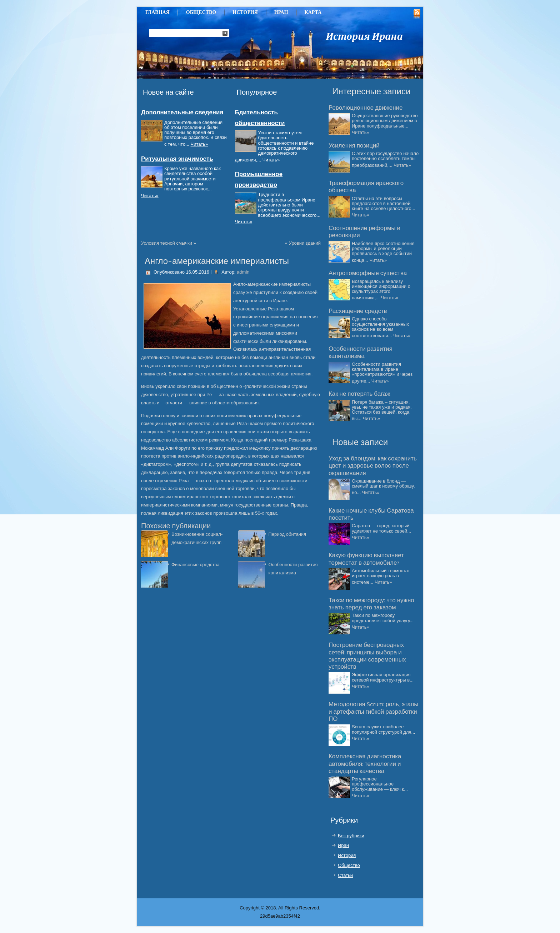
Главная (157, 12)
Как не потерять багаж (359, 394)
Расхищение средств (358, 311)
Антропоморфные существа (368, 273)
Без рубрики (351, 836)
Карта (313, 12)
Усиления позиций (354, 146)
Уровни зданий (305, 243)
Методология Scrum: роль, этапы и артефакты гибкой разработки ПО (373, 712)
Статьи (345, 875)
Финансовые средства (195, 565)
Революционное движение (366, 108)
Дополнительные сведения (182, 113)
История (245, 12)
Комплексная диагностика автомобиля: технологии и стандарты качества (365, 764)
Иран (281, 12)
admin (243, 272)
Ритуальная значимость (177, 159)
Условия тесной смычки (167, 243)
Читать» (199, 144)
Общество (201, 12)
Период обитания (287, 534)
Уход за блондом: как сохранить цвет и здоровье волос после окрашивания (373, 466)
